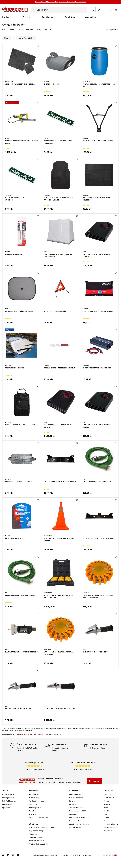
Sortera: (26, 38)
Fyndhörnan (108, 794)
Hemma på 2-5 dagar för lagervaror (60, 749)
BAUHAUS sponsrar (76, 798)
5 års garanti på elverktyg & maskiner (42, 827)
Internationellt (74, 821)
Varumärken (90, 17)
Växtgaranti (33, 834)
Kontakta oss (34, 794)
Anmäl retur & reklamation (38, 817)
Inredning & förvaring (111, 824)
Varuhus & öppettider (37, 801)
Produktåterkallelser (37, 841)
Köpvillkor (33, 811)
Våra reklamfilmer (76, 827)
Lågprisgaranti (34, 824)
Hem (4, 30)
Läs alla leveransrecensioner (83, 769)
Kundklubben (48, 17)
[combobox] (59, 10)
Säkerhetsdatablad (36, 837)
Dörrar (106, 808)
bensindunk (38, 734)
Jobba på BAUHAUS (76, 808)
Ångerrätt (33, 821)
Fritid (12, 30)
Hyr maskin (6, 808)
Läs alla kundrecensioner (35, 769)
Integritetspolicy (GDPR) (78, 811)
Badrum (106, 801)
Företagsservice (8, 798)
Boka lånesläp (7, 804)
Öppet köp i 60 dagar (37, 831)
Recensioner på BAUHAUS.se (79, 817)
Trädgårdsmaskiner (111, 827)
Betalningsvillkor (35, 808)
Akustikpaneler (109, 798)
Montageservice (8, 794)
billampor (27, 734)
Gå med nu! (94, 781)
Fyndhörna (70, 17)
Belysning (107, 804)
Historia (72, 801)
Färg (105, 814)
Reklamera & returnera (98, 748)
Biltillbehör (29, 30)
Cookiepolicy (74, 814)
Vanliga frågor (34, 804)
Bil (19, 30)
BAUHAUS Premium (9, 801)
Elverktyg (107, 811)
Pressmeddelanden (76, 794)
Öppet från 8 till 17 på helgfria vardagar (27, 749)
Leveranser (33, 814)
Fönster (107, 817)
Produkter (7, 17)
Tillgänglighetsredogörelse (39, 844)
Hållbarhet (73, 804)
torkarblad (20, 734)
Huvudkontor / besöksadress (80, 824)
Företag (26, 17)
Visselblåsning (34, 798)
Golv (105, 821)
